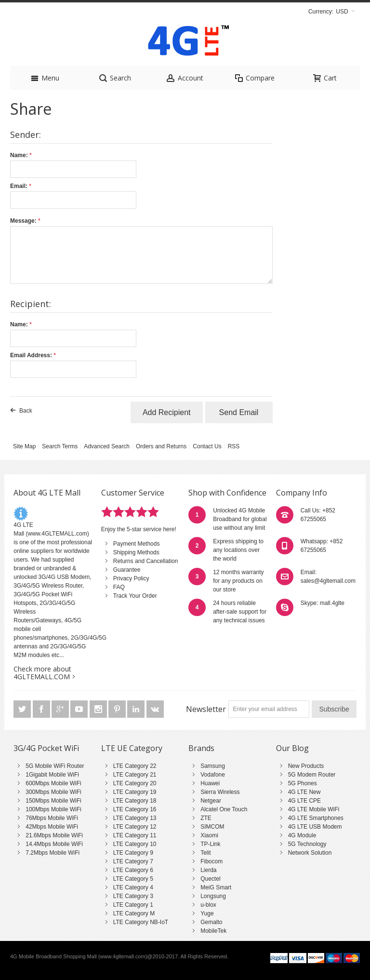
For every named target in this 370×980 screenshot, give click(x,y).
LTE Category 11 (135, 835)
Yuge (207, 913)
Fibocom (211, 861)
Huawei (210, 783)
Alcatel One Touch (224, 809)
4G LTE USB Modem (315, 827)
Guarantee (127, 570)
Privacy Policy (131, 578)
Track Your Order (135, 596)
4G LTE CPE (304, 801)
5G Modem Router (312, 775)
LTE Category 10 (135, 844)
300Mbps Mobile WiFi (53, 792)
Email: (19, 186)
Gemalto (211, 922)
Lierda (208, 870)
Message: (23, 221)
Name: (19, 155)
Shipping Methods (136, 552)
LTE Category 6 (133, 870)
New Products (306, 766)
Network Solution (310, 853)
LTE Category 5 (133, 879)
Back (26, 411)
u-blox (208, 905)
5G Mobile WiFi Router (55, 766)
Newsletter (206, 709)
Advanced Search (107, 446)
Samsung (213, 766)
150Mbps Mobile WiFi (53, 801)
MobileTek (213, 931)
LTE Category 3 (133, 896)
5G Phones (303, 783)
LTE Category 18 (135, 801)
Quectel (210, 879)
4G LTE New (304, 792)
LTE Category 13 (135, 818)
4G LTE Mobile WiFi (314, 809)
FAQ (119, 587)
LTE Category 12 (135, 827)
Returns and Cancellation (146, 561)
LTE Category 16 (135, 809)
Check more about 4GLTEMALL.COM (42, 673)
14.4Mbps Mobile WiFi (54, 844)
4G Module (302, 835)
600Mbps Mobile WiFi (53, 783)
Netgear (211, 801)
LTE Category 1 (133, 905)
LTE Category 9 (133, 853)
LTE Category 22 (135, 766)
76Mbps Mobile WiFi (52, 818)
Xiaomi (209, 835)
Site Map (24, 446)
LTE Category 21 (135, 775)
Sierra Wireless (220, 792)
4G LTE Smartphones (316, 818)
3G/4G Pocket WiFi (46, 748)
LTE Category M (134, 913)
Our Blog (292, 748)
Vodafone (213, 775)
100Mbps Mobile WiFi (53, 809)
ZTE (206, 818)
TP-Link (210, 844)
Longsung (213, 896)
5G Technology (307, 844)
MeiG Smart (216, 887)
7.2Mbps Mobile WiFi (53, 853)
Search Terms (60, 446)
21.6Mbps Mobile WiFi (54, 835)
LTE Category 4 (133, 887)
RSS (234, 446)
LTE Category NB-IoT (141, 922)
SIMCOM (212, 827)
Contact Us (207, 446)
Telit (205, 853)
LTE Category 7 (133, 861)
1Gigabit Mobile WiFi (52, 775)
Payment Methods (137, 544)
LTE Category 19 (135, 792)
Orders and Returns (161, 446)
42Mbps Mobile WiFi (52, 827)
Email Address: (31, 355)
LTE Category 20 (135, 783)
